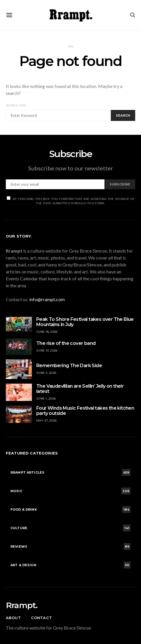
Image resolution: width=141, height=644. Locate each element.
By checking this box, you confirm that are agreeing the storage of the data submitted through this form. (71, 201)
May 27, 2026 (46, 421)
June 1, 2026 (46, 399)
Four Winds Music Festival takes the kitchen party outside (85, 411)
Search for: (16, 105)
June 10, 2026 (47, 350)
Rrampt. (22, 605)
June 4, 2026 (46, 373)
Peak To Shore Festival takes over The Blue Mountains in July (85, 322)
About (13, 618)
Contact (41, 618)
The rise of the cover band (66, 343)
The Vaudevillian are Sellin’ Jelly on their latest (80, 389)
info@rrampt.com (47, 299)
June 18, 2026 (47, 332)
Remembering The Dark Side (69, 366)
